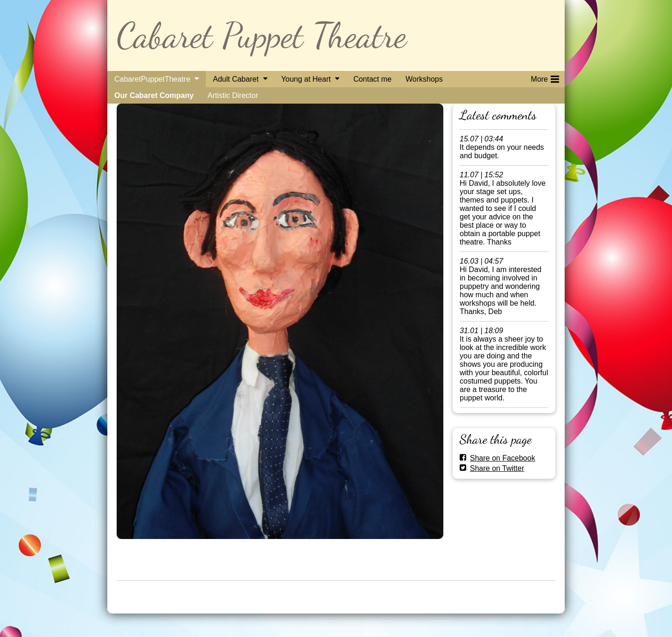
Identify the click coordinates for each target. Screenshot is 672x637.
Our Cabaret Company (154, 95)
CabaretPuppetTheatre (152, 79)
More (545, 77)
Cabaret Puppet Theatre (262, 35)
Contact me (372, 79)
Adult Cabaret (236, 79)
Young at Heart (306, 79)
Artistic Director (233, 95)
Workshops (424, 79)
